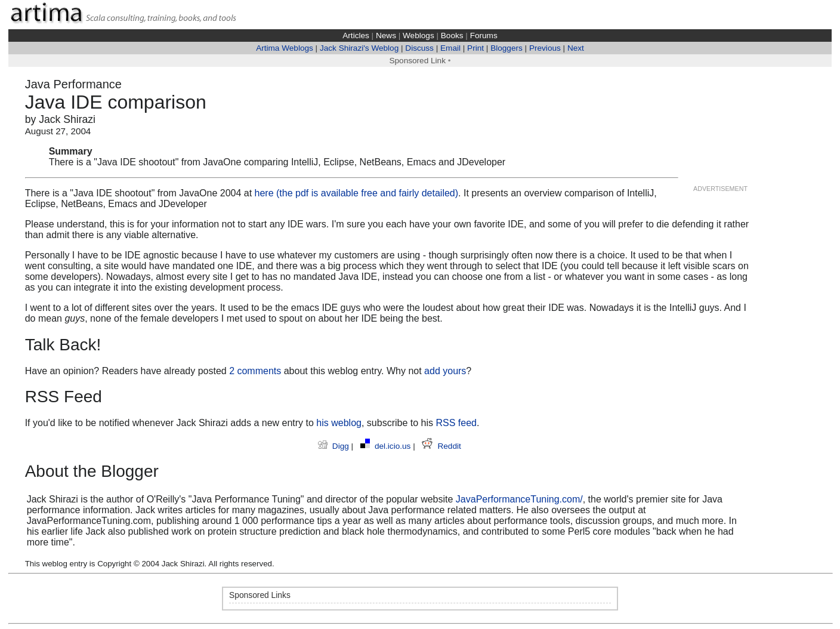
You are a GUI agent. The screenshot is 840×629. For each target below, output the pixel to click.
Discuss (419, 48)
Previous (545, 48)
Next (576, 48)
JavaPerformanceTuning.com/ (519, 499)
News (386, 36)
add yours (445, 371)
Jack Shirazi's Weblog (359, 48)
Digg (335, 446)
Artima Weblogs (285, 48)
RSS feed (456, 423)
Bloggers (507, 48)
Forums (484, 36)
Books (452, 36)
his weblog (339, 423)
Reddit (441, 446)
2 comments (255, 371)
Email (450, 48)
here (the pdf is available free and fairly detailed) (357, 193)
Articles (356, 36)
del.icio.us (387, 446)
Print (475, 48)
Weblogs (419, 36)
